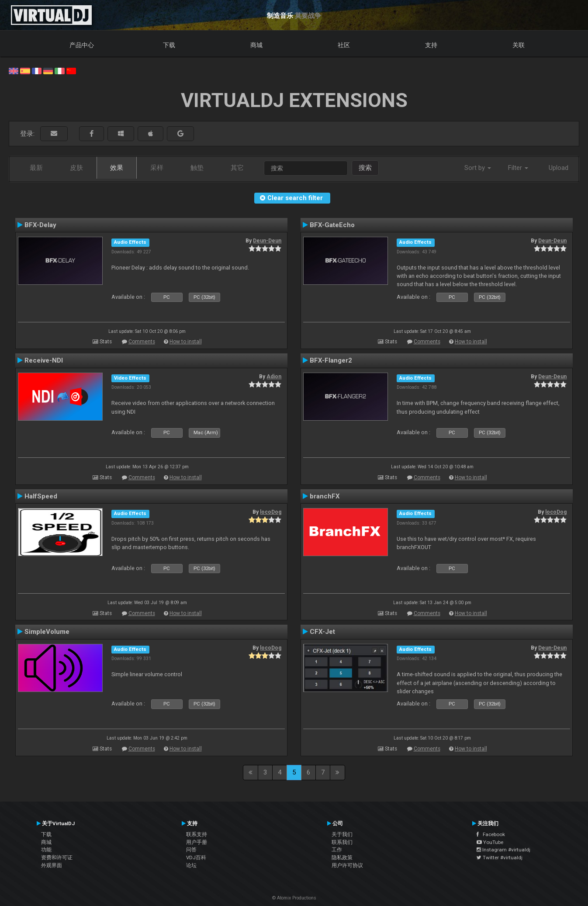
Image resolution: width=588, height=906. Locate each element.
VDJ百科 (196, 858)
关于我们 (342, 834)
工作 (337, 850)
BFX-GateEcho (332, 225)
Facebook (491, 834)
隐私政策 (342, 858)
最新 (36, 168)
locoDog (271, 512)
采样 (157, 168)
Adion (274, 377)
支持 (431, 45)
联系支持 (197, 834)
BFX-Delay (40, 225)
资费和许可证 (57, 858)
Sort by (478, 168)
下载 (169, 45)
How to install (186, 342)
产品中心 (82, 45)
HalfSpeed (41, 496)
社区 (344, 45)
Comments (142, 342)
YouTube (490, 842)
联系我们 (342, 842)
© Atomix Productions (294, 898)
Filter (518, 168)
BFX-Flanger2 (331, 360)
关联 (519, 45)
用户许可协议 (347, 865)
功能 (46, 850)
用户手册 (197, 842)
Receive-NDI (44, 360)
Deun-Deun (267, 241)
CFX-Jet (322, 632)
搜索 (365, 168)
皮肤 (76, 168)
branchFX (325, 496)
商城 (256, 45)
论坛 (191, 865)
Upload (559, 168)
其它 (237, 168)
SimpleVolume (47, 632)
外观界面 (52, 865)
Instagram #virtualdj (503, 850)
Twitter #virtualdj (500, 858)
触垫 (197, 168)
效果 (117, 168)
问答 (191, 850)
